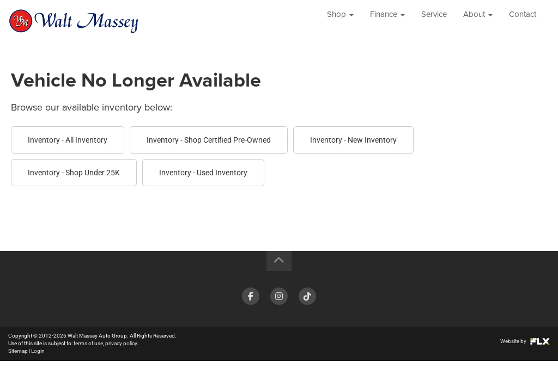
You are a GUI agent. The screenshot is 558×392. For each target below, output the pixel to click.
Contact (523, 22)
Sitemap (18, 351)
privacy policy (121, 343)
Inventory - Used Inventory (203, 173)
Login (38, 351)
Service (434, 22)
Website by (525, 341)
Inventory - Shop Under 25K (74, 173)
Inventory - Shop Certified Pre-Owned (209, 140)
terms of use (88, 343)
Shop (340, 22)
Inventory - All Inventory (68, 140)
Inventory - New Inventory (353, 140)
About (478, 22)
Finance (387, 22)
